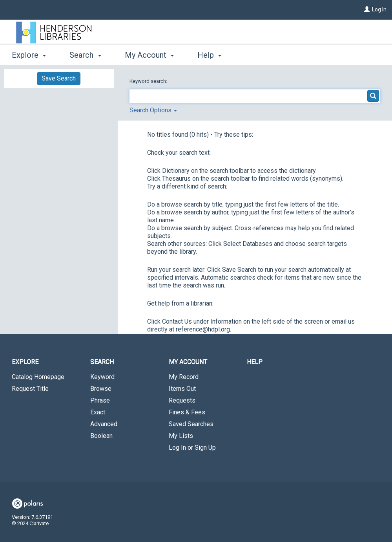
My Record (184, 377)
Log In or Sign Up (192, 448)
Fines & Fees (187, 412)
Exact (98, 412)
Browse (101, 389)
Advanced (104, 424)
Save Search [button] (59, 78)
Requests (182, 400)
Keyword (102, 377)
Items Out (182, 389)
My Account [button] (149, 55)
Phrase (100, 400)
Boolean (101, 436)
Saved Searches (191, 424)
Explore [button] (29, 55)
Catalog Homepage (38, 377)
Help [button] (209, 55)
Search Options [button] (153, 110)
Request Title (30, 389)
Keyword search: (149, 81)
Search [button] (85, 55)
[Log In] (367, 9)
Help (255, 362)
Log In (379, 9)
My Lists (181, 436)
